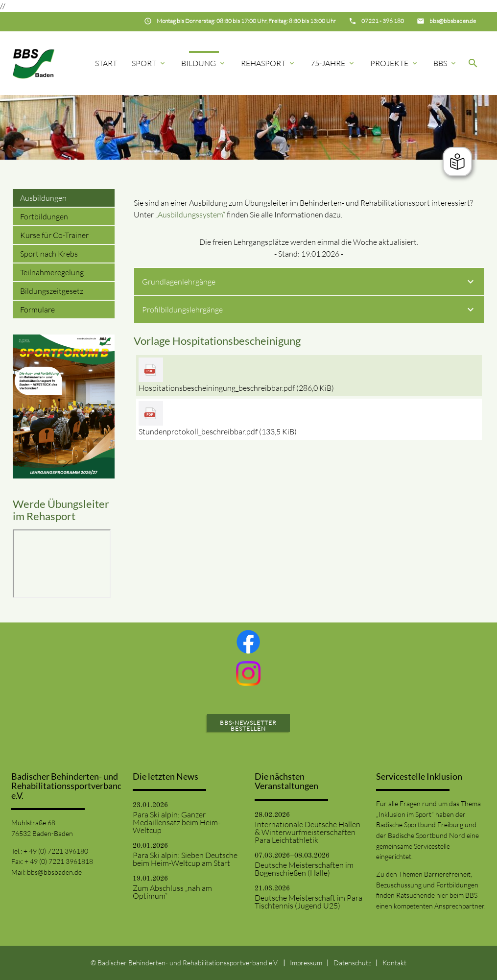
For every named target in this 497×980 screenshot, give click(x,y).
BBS (445, 63)
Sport (149, 63)
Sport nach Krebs (49, 254)
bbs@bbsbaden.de (54, 872)
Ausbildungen (43, 198)
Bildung (204, 63)
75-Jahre (333, 63)
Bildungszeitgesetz (52, 291)
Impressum (306, 963)
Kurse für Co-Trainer (54, 235)
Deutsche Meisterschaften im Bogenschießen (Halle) (304, 869)
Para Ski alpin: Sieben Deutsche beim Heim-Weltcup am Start (185, 859)
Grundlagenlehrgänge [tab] (309, 283)
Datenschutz (352, 963)
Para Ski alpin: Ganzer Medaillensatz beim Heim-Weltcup (177, 822)
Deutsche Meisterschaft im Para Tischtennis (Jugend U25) (308, 902)
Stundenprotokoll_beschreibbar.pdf (218, 431)
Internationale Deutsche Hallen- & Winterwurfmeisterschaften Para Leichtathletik (309, 832)
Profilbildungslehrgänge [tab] (309, 311)
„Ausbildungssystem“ (190, 215)
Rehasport (268, 63)
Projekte (394, 63)
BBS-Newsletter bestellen (248, 726)
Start (106, 63)
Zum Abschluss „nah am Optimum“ (172, 892)
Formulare (37, 310)
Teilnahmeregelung (52, 272)
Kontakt (394, 963)
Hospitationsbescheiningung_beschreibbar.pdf (236, 388)
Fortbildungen (44, 216)
